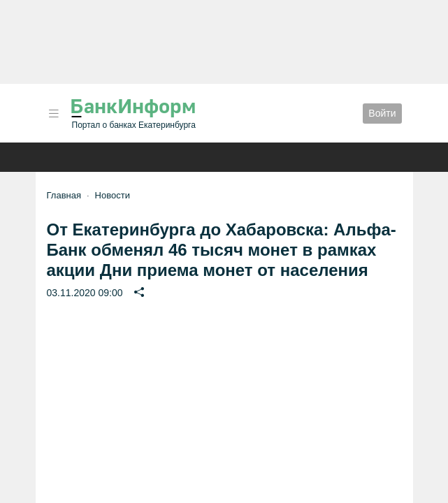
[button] (54, 114)
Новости (113, 195)
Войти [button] (382, 113)
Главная (64, 195)
